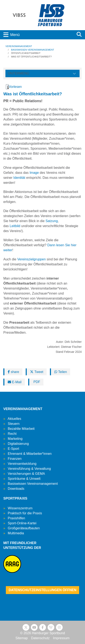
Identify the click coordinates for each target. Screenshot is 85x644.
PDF (36, 382)
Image (34, 173)
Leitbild (15, 226)
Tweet (37, 372)
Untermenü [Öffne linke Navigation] (19, 73)
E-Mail (15, 382)
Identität (19, 178)
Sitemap (22, 638)
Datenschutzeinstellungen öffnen (42, 590)
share (13, 372)
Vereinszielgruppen (32, 259)
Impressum (61, 638)
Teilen (61, 372)
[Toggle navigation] (37, 35)
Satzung (52, 221)
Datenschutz (40, 638)
